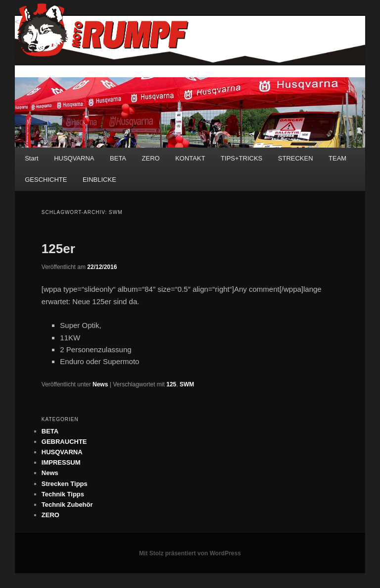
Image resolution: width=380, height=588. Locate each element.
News (100, 384)
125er (58, 249)
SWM (187, 384)
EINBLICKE (99, 180)
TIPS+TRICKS (241, 158)
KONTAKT (190, 158)
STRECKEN (296, 158)
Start (31, 158)
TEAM (337, 158)
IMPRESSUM (61, 462)
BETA (118, 158)
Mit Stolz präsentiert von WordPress (190, 553)
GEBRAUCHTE (64, 442)
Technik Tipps (63, 494)
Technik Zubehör (67, 505)
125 (171, 384)
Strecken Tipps (65, 484)
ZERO (151, 158)
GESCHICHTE (46, 180)
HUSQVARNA (74, 158)
